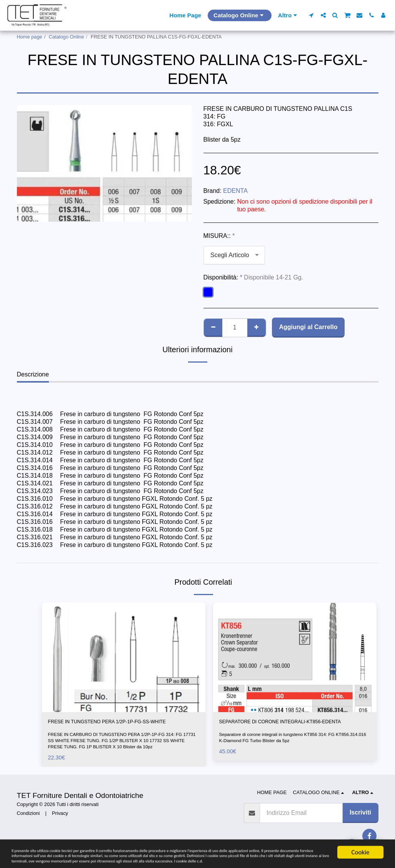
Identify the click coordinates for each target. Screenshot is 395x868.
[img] (124, 657)
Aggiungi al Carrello (308, 327)
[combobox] (234, 255)
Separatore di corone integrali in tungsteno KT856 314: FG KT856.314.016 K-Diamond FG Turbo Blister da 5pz (283, 749)
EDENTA (235, 191)
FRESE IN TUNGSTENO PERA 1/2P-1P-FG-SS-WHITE (115, 727)
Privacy (60, 824)
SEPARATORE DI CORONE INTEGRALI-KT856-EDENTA (286, 727)
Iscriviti (360, 824)
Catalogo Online (67, 37)
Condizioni (28, 824)
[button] (311, 15)
